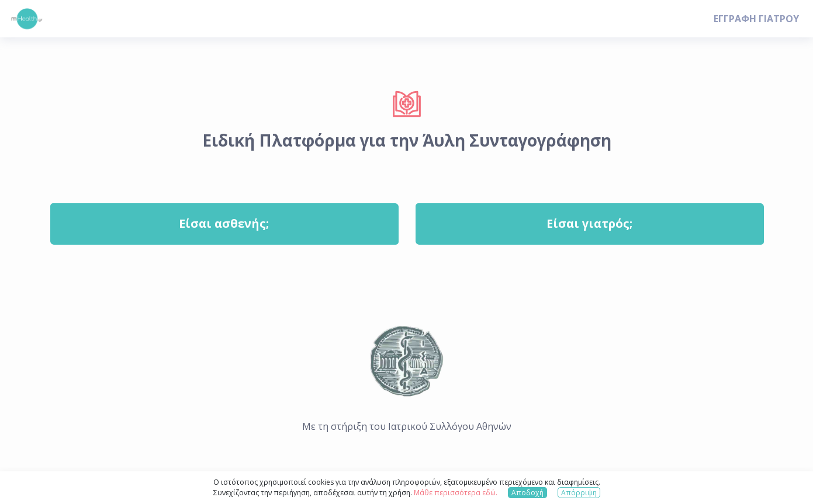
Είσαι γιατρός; (589, 223)
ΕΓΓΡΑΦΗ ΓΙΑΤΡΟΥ (756, 19)
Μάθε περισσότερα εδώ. (456, 493)
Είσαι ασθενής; (224, 223)
